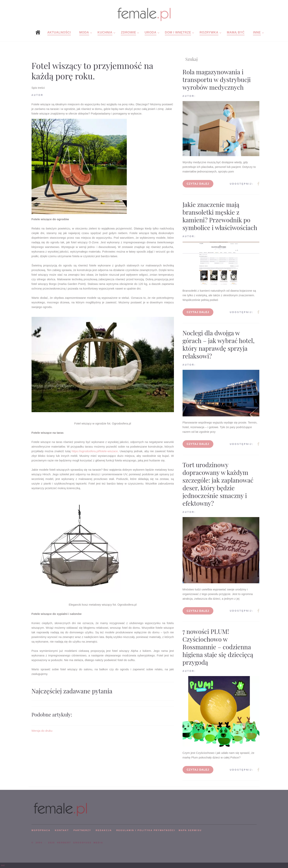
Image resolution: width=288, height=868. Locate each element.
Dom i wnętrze (178, 32)
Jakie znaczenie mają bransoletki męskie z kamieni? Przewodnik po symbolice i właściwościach (220, 216)
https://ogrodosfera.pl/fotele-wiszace (95, 451)
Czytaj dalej (198, 184)
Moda (84, 32)
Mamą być (236, 32)
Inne (257, 32)
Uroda (151, 32)
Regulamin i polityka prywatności (146, 830)
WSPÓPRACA (41, 830)
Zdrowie (128, 32)
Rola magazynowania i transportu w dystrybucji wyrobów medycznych (217, 79)
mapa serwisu (190, 830)
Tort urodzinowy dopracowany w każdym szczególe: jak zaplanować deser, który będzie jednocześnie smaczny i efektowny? (218, 484)
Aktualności (59, 32)
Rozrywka (209, 32)
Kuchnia (105, 32)
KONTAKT (62, 830)
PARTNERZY (82, 830)
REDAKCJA (104, 830)
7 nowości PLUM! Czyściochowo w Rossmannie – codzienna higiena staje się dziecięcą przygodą (218, 647)
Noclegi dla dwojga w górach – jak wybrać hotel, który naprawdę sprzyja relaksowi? (219, 344)
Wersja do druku (42, 731)
